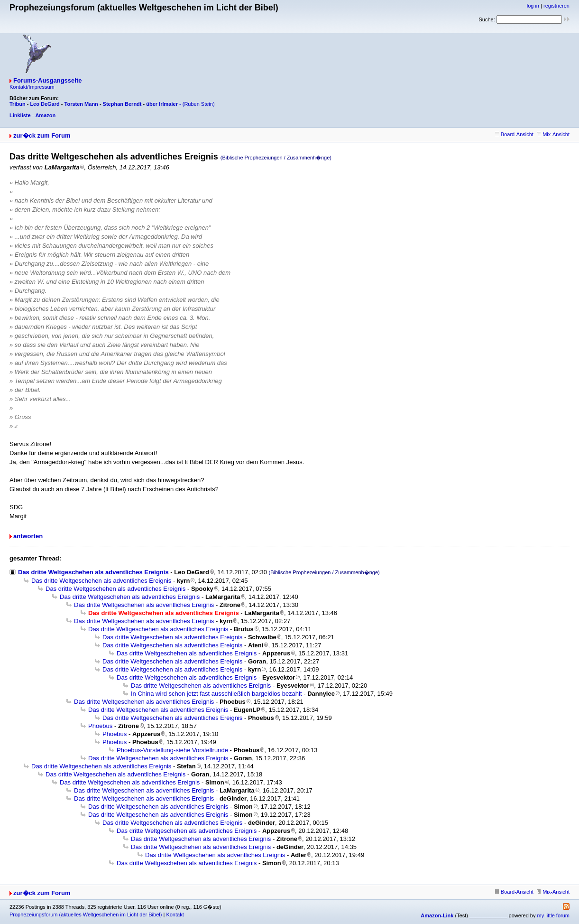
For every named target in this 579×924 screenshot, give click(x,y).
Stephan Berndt (122, 104)
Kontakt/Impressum (32, 87)
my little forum (553, 915)
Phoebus (100, 726)
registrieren (556, 6)
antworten (28, 536)
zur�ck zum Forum (42, 135)
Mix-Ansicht (553, 134)
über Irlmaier (162, 104)
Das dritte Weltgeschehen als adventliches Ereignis (93, 572)
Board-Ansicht (514, 134)
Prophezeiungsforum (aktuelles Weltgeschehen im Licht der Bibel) (86, 915)
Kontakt (175, 915)
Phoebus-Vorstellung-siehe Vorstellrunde (172, 750)
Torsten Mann (81, 104)
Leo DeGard (45, 104)
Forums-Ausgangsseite (47, 80)
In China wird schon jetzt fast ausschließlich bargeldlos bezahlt (216, 694)
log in (533, 6)
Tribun (18, 104)
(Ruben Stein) (199, 104)
